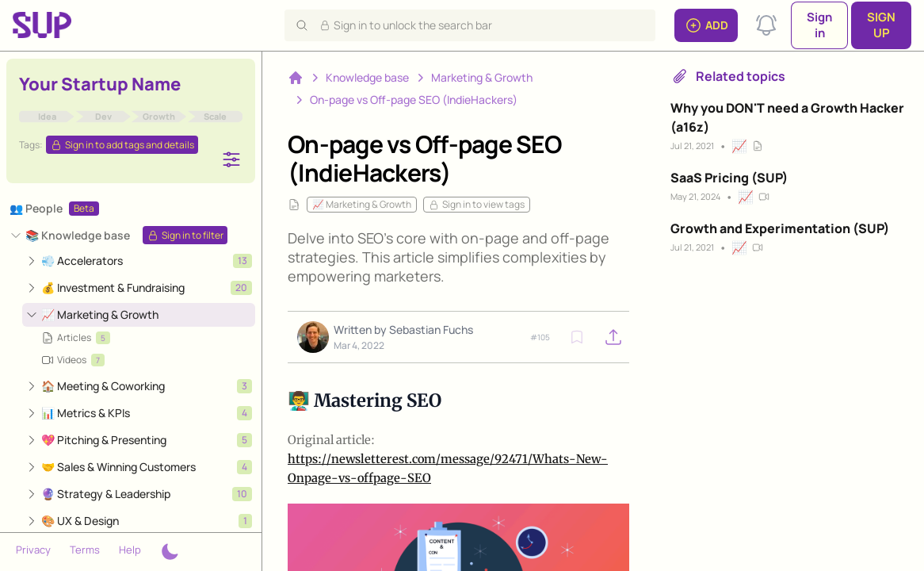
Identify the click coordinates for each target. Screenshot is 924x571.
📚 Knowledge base (78, 235)
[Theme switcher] (170, 552)
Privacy (33, 550)
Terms (85, 550)
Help (130, 550)
